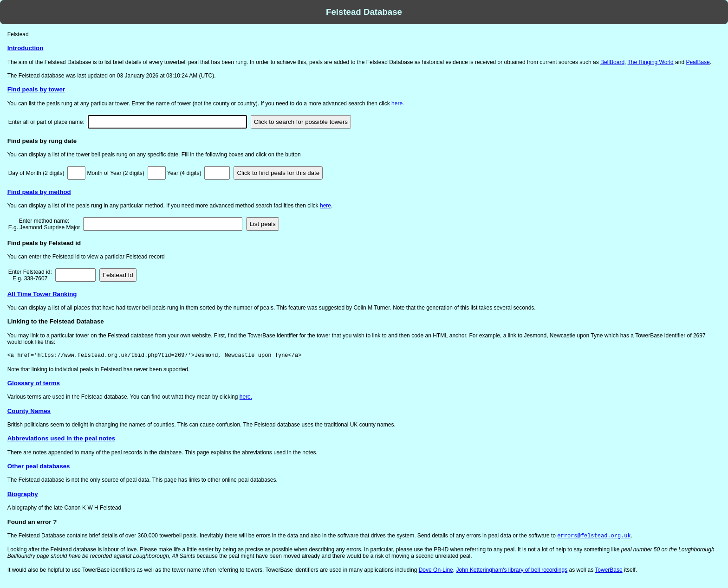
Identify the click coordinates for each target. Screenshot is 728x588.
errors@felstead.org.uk (594, 536)
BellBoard (612, 62)
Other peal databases (39, 466)
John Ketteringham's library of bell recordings (512, 571)
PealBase (698, 62)
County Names (29, 411)
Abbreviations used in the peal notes (62, 438)
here (325, 206)
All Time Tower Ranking (42, 294)
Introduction (26, 48)
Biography (23, 494)
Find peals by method (39, 192)
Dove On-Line (436, 571)
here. (398, 103)
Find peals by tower (36, 89)
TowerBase (608, 571)
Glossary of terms (34, 383)
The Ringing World (651, 62)
